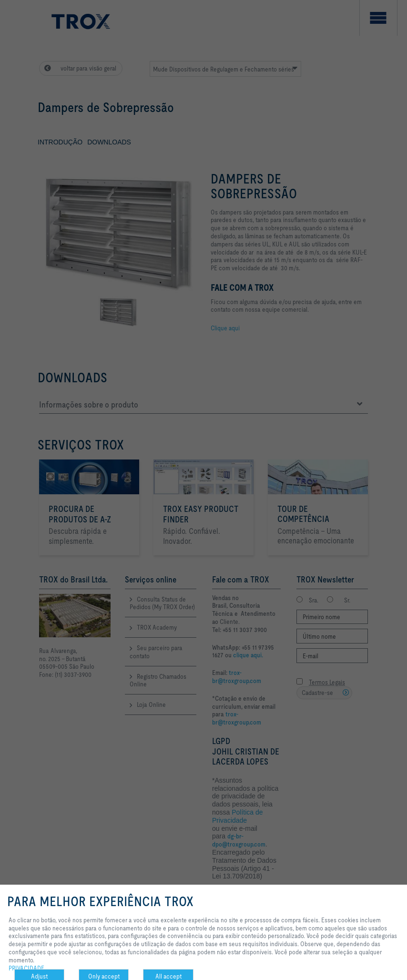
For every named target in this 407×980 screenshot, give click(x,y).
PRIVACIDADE (26, 968)
